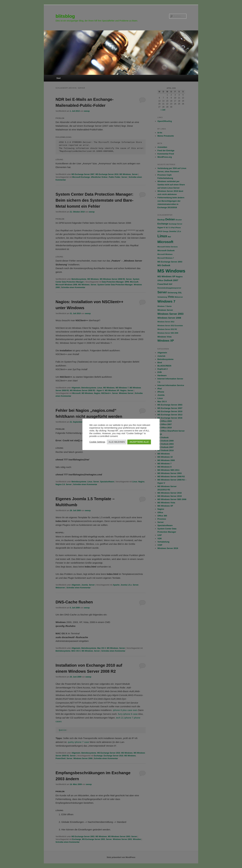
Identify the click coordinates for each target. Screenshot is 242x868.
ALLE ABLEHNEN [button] (117, 442)
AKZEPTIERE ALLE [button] (139, 442)
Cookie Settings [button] (97, 442)
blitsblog (65, 16)
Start (58, 78)
